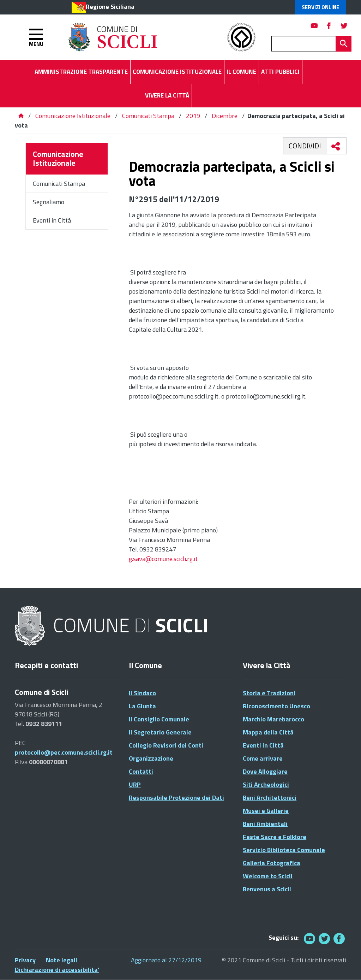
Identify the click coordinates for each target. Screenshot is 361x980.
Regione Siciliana (110, 7)
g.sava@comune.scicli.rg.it (163, 559)
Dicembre (225, 116)
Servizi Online (320, 7)
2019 (193, 116)
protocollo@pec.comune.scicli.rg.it (64, 752)
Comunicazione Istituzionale (73, 116)
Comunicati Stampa (148, 116)
